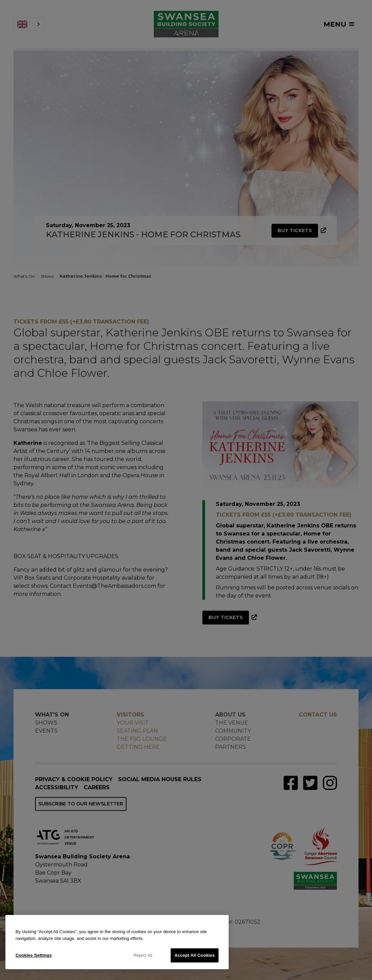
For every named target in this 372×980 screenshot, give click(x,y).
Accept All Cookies (195, 955)
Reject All (143, 955)
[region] (117, 942)
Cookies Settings (34, 955)
